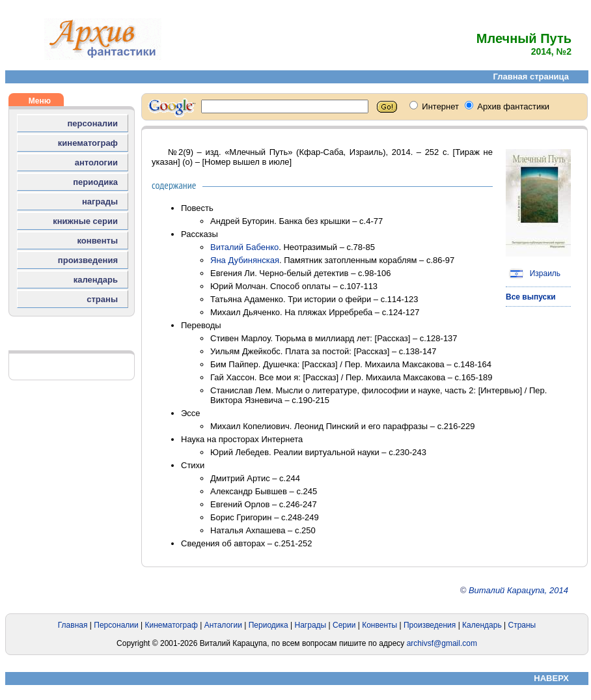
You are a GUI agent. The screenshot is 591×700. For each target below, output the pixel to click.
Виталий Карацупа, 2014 (518, 590)
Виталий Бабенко (244, 247)
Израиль (533, 273)
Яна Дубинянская (245, 260)
